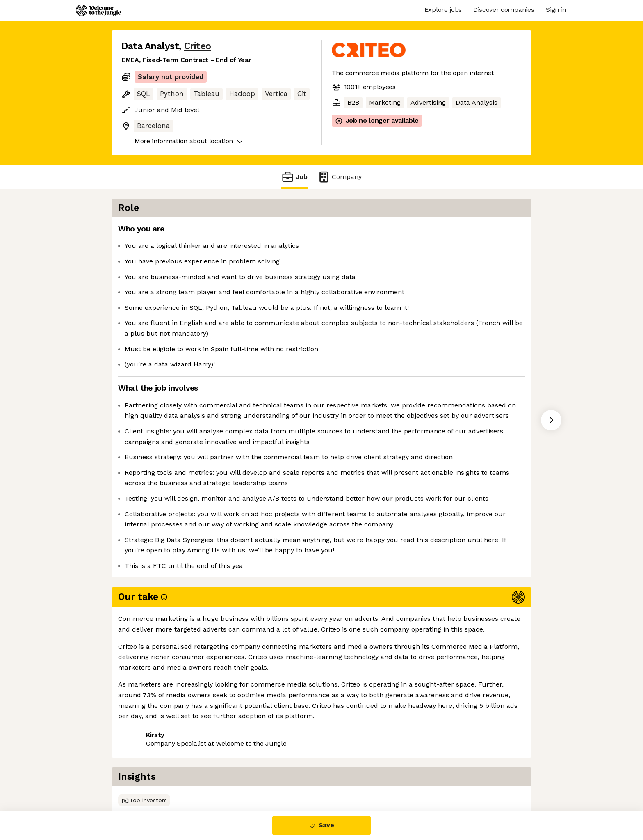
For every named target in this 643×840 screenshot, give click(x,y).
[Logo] (98, 10)
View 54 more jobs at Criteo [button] (223, 777)
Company (340, 177)
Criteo (198, 46)
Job (294, 177)
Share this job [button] (144, 777)
